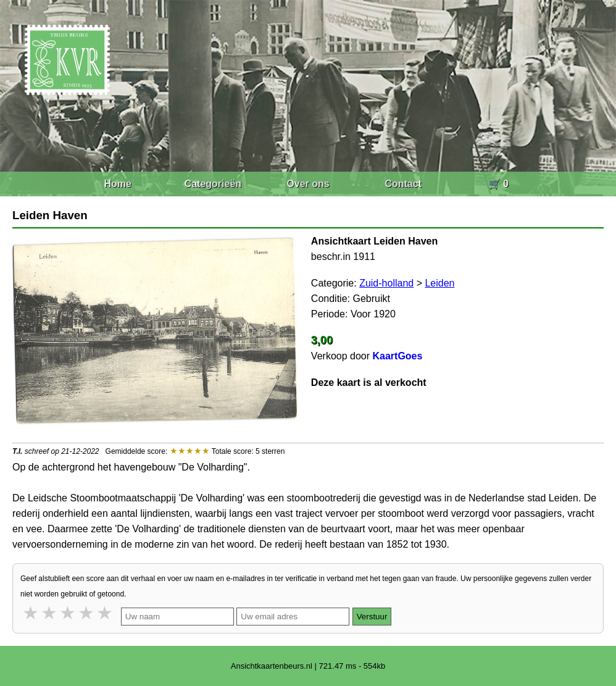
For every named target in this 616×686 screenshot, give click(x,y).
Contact (403, 184)
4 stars (87, 613)
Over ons (308, 184)
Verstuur (372, 617)
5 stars (106, 613)
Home (117, 184)
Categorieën (213, 184)
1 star (31, 613)
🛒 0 (498, 184)
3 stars (69, 613)
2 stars (50, 613)
